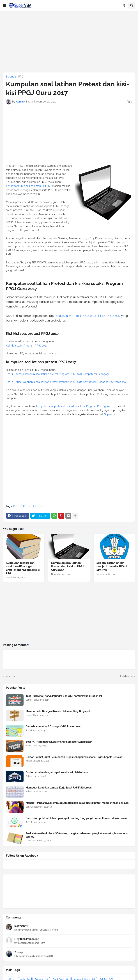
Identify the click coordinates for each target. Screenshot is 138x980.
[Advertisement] (69, 42)
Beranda (11, 77)
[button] (4, 6)
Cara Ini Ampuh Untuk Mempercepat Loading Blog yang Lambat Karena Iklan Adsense (76, 818)
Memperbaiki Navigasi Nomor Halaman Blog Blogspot (58, 711)
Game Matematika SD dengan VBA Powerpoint (53, 726)
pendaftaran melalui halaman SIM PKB (29, 186)
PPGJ (23, 506)
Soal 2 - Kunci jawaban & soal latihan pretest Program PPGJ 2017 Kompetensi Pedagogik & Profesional (66, 382)
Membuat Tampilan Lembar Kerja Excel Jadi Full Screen (59, 788)
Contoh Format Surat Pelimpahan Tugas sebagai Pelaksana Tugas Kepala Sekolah (74, 757)
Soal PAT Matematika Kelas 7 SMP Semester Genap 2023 (59, 742)
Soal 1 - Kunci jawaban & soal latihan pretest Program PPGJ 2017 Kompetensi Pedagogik (58, 374)
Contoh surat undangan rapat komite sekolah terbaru (57, 772)
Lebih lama (127, 676)
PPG (21, 77)
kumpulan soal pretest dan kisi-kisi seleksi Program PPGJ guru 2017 (76, 406)
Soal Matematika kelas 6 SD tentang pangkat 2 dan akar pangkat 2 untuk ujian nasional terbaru (77, 835)
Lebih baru (11, 676)
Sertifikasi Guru (37, 506)
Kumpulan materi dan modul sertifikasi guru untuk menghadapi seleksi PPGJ (23, 568)
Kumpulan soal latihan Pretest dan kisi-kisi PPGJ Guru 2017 (67, 566)
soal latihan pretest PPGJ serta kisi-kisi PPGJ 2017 (88, 316)
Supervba (110, 414)
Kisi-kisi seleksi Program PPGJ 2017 (27, 346)
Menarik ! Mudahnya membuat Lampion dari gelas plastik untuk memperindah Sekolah (77, 803)
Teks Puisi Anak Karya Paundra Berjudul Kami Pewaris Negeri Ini (64, 696)
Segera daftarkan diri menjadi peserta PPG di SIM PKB (112, 566)
